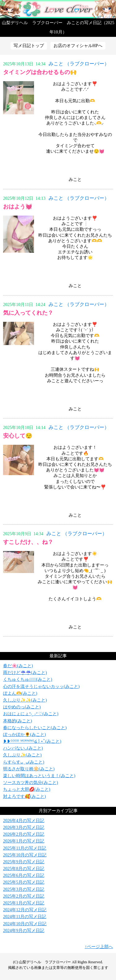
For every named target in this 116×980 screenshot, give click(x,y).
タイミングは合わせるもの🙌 (40, 72)
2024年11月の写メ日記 (25, 917)
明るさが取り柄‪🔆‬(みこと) (29, 769)
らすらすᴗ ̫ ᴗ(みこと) (24, 762)
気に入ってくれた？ (28, 313)
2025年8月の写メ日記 (24, 869)
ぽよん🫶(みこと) (20, 693)
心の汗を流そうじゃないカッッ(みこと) (41, 687)
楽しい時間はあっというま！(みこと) (39, 776)
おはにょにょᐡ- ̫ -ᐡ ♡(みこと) (31, 714)
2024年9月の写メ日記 (24, 931)
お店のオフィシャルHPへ (78, 46)
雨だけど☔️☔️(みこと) (25, 673)
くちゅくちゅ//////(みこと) (28, 679)
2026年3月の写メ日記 (24, 827)
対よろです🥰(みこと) (24, 796)
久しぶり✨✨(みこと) (25, 700)
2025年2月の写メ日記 (24, 896)
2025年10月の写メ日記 (25, 855)
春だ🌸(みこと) (18, 666)
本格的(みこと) (17, 721)
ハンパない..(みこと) (23, 748)
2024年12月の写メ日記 (25, 910)
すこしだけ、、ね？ (28, 542)
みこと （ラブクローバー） (79, 64)
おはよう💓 (18, 207)
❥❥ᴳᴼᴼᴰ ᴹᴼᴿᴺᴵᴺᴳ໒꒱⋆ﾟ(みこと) (32, 741)
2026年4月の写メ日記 (24, 821)
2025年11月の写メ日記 (25, 848)
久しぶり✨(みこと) (22, 755)
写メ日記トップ (29, 46)
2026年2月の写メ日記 (24, 834)
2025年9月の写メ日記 (24, 862)
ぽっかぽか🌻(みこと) (24, 735)
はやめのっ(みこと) (22, 707)
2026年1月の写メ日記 (24, 841)
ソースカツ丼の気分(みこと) (30, 783)
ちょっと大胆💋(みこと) (27, 789)
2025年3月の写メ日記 (24, 889)
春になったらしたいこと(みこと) (35, 728)
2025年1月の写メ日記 (24, 903)
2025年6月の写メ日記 (24, 875)
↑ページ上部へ (99, 947)
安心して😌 (18, 436)
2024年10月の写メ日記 (25, 924)
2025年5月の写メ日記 (24, 882)
